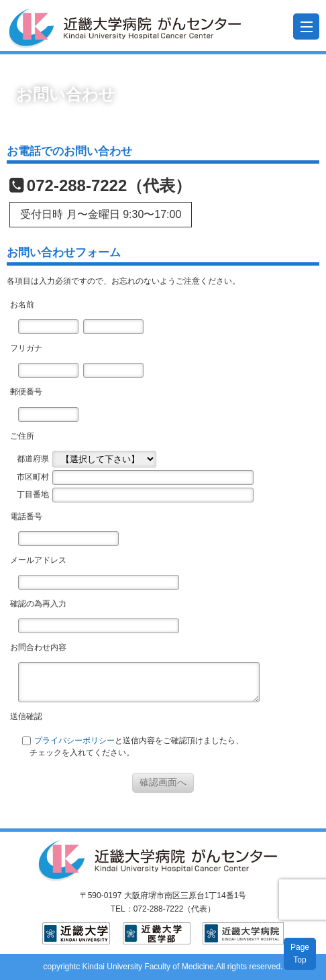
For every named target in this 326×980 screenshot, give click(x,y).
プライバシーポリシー (74, 741)
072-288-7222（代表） (109, 185)
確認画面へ (163, 782)
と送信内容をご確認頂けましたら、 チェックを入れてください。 (132, 747)
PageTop (300, 954)
